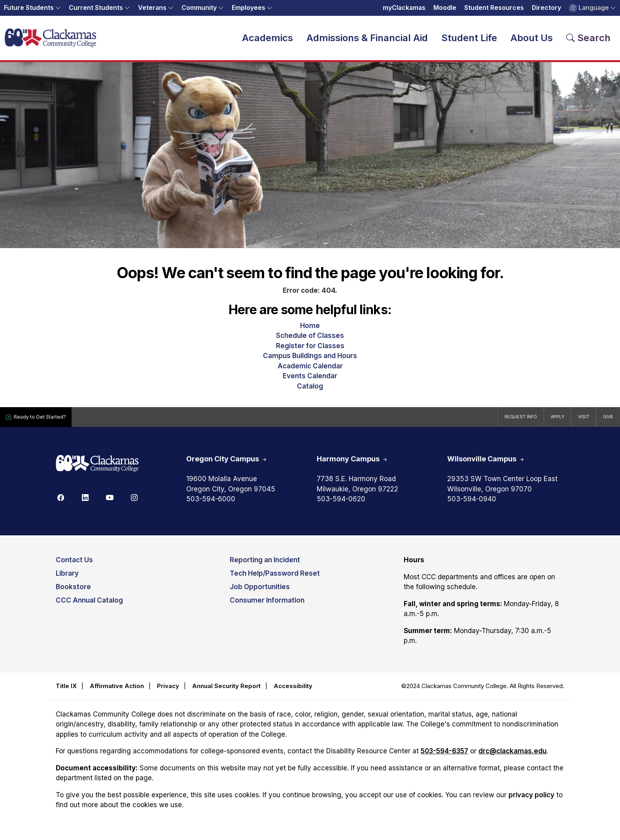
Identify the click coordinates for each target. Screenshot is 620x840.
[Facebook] (60, 501)
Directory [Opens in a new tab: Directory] (546, 8)
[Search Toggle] (589, 40)
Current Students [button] (96, 8)
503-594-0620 (341, 502)
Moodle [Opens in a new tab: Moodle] (445, 8)
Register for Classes (310, 349)
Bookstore (73, 590)
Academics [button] (267, 39)
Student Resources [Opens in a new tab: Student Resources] (494, 8)
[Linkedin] (85, 501)
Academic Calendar (310, 369)
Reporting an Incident (265, 563)
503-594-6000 (211, 502)
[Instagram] (134, 501)
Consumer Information (267, 604)
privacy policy (531, 798)
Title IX (66, 689)
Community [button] (199, 8)
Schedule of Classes (310, 339)
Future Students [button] (29, 8)
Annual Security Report (226, 689)
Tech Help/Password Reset (275, 577)
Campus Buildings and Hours (310, 359)
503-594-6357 (444, 755)
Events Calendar (310, 379)
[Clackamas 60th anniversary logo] (97, 467)
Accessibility (293, 689)
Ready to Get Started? (43, 420)
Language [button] (589, 8)
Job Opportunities (260, 590)
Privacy (168, 689)
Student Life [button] (469, 39)
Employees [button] (249, 8)
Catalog (310, 389)
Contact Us (74, 563)
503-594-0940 (472, 502)
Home (310, 329)
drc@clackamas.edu (512, 755)
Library (67, 577)
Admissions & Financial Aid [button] (367, 39)
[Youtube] (110, 501)
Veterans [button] (152, 8)
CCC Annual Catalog (89, 604)
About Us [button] (532, 39)
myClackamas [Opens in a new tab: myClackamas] (404, 8)
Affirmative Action (117, 689)
